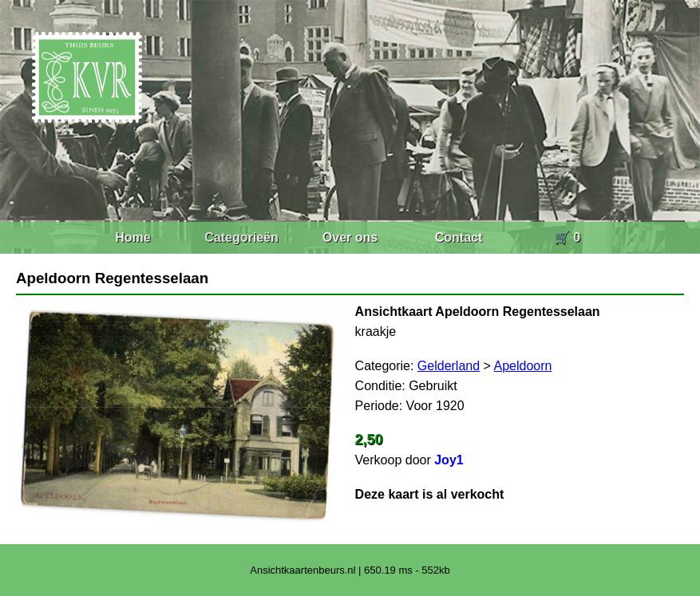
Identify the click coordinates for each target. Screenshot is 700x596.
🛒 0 (567, 237)
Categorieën (241, 237)
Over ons (350, 237)
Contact (459, 237)
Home (132, 237)
